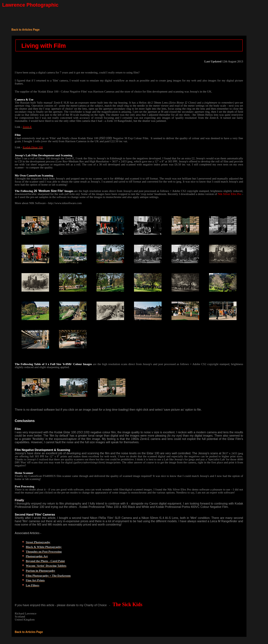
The (18, 191)
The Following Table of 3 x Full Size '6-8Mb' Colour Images (53, 364)
